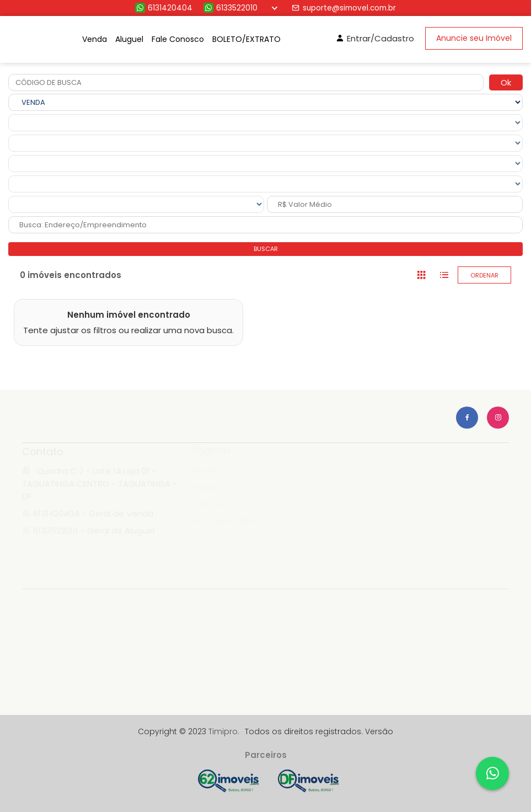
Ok (506, 82)
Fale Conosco (178, 39)
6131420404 (164, 8)
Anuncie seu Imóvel (474, 38)
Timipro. (224, 731)
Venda (95, 39)
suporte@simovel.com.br (344, 8)
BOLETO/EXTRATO (246, 39)
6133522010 (230, 8)
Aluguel (129, 39)
